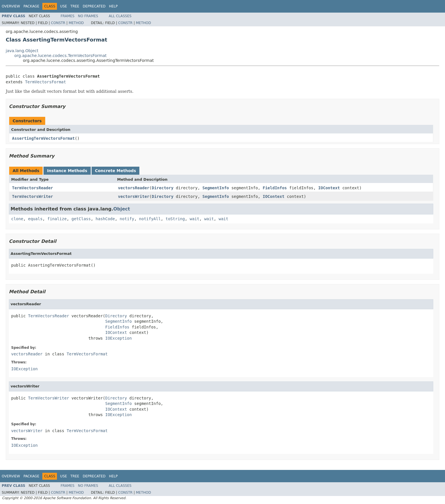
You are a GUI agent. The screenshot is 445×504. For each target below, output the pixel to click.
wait (195, 219)
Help (113, 6)
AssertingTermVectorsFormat (43, 138)
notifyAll (150, 219)
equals (35, 219)
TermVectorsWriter (32, 196)
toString (175, 219)
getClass (81, 219)
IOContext (329, 188)
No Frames (88, 16)
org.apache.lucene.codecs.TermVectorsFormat (60, 56)
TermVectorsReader (32, 188)
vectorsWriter (134, 196)
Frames (68, 16)
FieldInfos (275, 188)
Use (64, 6)
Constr (58, 23)
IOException (119, 338)
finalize (57, 219)
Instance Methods (67, 171)
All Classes (120, 16)
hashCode (105, 219)
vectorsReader (134, 188)
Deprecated (94, 6)
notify (127, 219)
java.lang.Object (22, 51)
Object (122, 209)
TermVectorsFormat (45, 82)
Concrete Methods (116, 171)
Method (76, 23)
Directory (163, 188)
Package (31, 6)
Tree (75, 6)
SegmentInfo (216, 188)
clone (17, 219)
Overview (11, 6)
